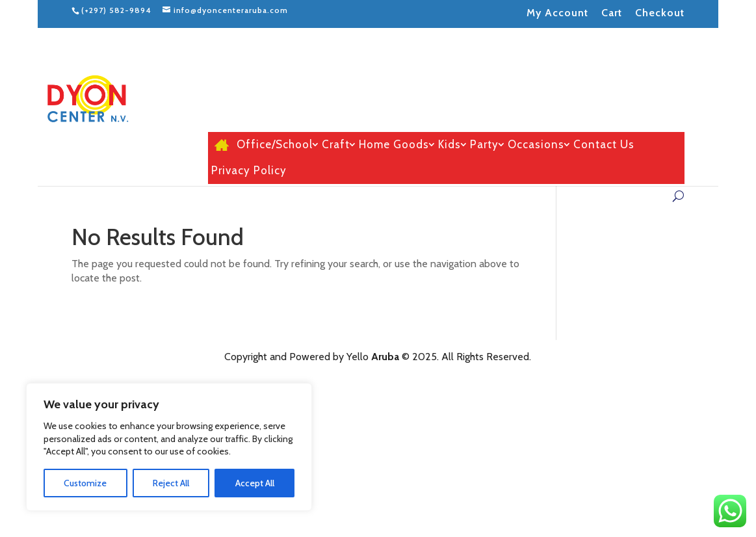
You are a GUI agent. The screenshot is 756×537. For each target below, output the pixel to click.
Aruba (385, 357)
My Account (557, 13)
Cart (612, 13)
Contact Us (604, 145)
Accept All (255, 483)
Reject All (171, 483)
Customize (85, 483)
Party (484, 145)
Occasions (536, 145)
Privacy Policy (249, 171)
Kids (450, 145)
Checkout (660, 13)
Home (219, 145)
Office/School (275, 145)
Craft (336, 145)
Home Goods (394, 145)
